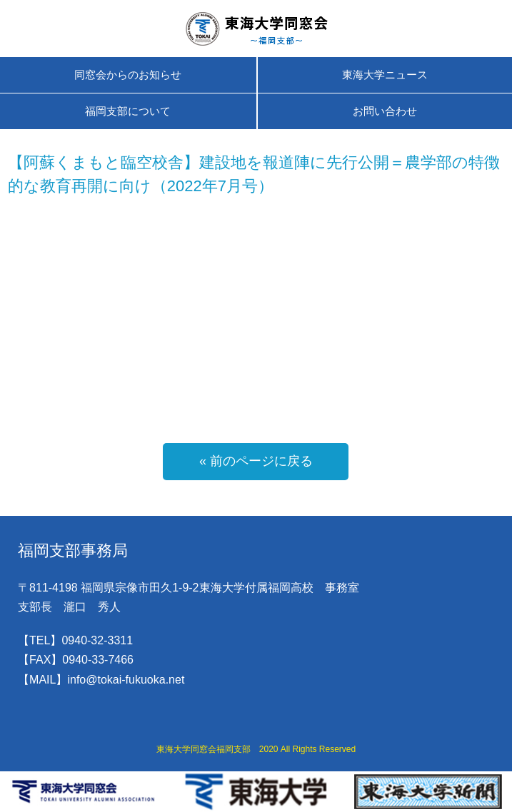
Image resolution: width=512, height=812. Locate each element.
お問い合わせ (385, 111)
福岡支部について (128, 111)
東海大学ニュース (385, 75)
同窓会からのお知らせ (128, 75)
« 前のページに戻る (256, 461)
